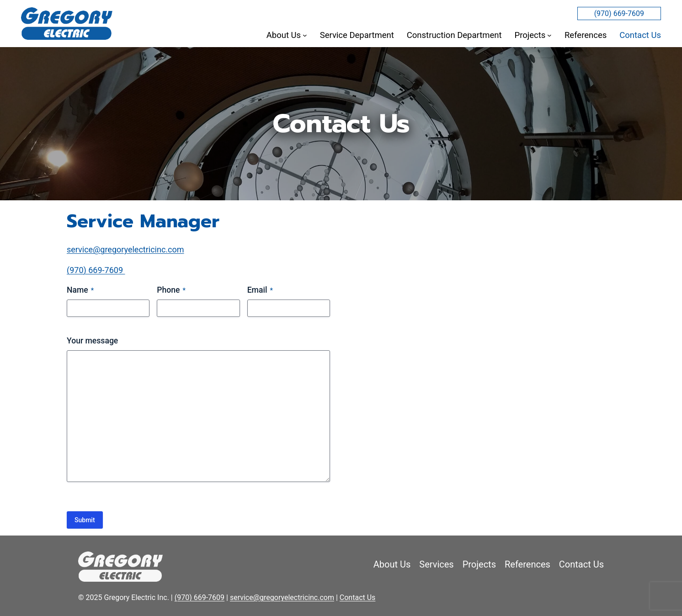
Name (80, 291)
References (527, 564)
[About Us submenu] (305, 35)
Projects (479, 564)
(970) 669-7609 (619, 13)
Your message (92, 341)
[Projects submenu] (549, 35)
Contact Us (581, 564)
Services (436, 564)
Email (260, 291)
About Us (392, 564)
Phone (171, 291)
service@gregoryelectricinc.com (125, 249)
